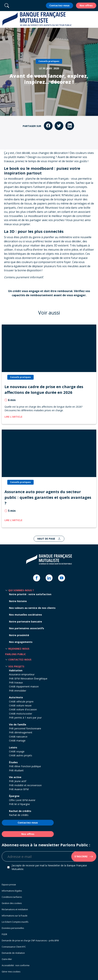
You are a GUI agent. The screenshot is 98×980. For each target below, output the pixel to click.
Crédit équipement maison (24, 686)
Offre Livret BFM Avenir (22, 800)
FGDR (4, 934)
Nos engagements (21, 642)
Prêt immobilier (18, 691)
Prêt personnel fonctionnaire (25, 728)
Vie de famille (18, 724)
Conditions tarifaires (12, 897)
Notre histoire (18, 601)
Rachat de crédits (20, 811)
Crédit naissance (18, 737)
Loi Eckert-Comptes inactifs (15, 922)
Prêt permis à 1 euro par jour (25, 718)
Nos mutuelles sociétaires (25, 615)
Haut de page (47, 539)
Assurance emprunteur (22, 674)
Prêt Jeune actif (18, 781)
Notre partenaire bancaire (25, 622)
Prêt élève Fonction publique (25, 766)
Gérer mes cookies (11, 972)
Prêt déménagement (21, 732)
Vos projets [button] (16, 666)
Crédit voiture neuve (20, 705)
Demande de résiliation (13, 953)
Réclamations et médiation (15, 909)
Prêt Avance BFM (19, 789)
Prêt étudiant (16, 770)
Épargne (14, 796)
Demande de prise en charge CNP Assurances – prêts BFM (30, 941)
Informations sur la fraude (15, 916)
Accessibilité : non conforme (16, 965)
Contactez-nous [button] (20, 660)
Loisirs (13, 747)
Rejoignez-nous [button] (19, 649)
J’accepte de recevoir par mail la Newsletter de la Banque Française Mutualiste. (49, 867)
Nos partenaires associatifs (27, 628)
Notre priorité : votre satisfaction (30, 594)
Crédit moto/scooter (21, 714)
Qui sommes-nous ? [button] (21, 590)
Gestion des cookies (12, 903)
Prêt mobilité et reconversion (25, 785)
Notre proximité (19, 635)
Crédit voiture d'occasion (23, 709)
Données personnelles (13, 928)
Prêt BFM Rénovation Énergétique (28, 679)
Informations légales (12, 891)
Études (13, 762)
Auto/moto (16, 697)
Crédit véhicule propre (21, 701)
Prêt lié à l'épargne (19, 804)
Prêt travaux (16, 682)
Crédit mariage (17, 741)
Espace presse (9, 885)
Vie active (15, 777)
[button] (93, 19)
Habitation (16, 670)
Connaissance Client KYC (14, 947)
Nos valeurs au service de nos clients (32, 608)
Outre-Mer (7, 959)
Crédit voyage (17, 751)
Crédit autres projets (21, 755)
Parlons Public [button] (16, 654)
